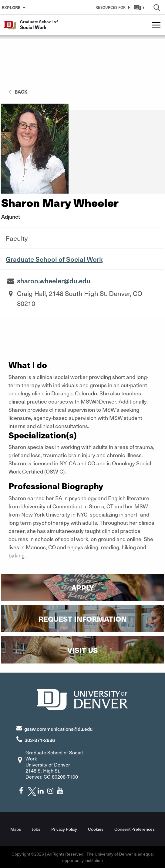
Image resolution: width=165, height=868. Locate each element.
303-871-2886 (40, 740)
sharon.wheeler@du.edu (54, 281)
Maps (16, 829)
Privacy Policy (64, 829)
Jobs (36, 829)
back (17, 91)
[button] (112, 7)
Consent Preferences (135, 829)
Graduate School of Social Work (54, 259)
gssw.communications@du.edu (58, 729)
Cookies (96, 829)
